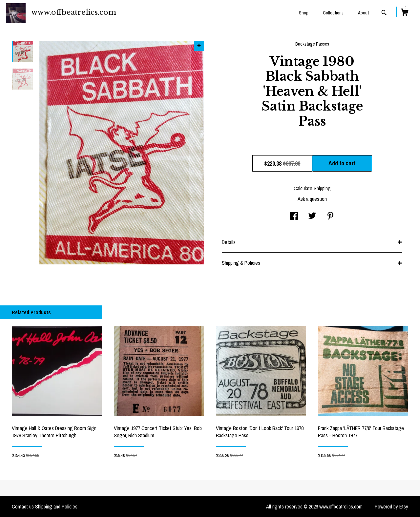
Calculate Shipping (312, 188)
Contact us (23, 507)
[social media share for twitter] (312, 217)
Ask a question (312, 199)
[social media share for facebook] (294, 217)
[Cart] (405, 13)
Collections (333, 13)
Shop (304, 13)
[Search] (384, 13)
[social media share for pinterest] (330, 217)
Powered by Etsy (391, 507)
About (363, 13)
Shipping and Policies (56, 507)
